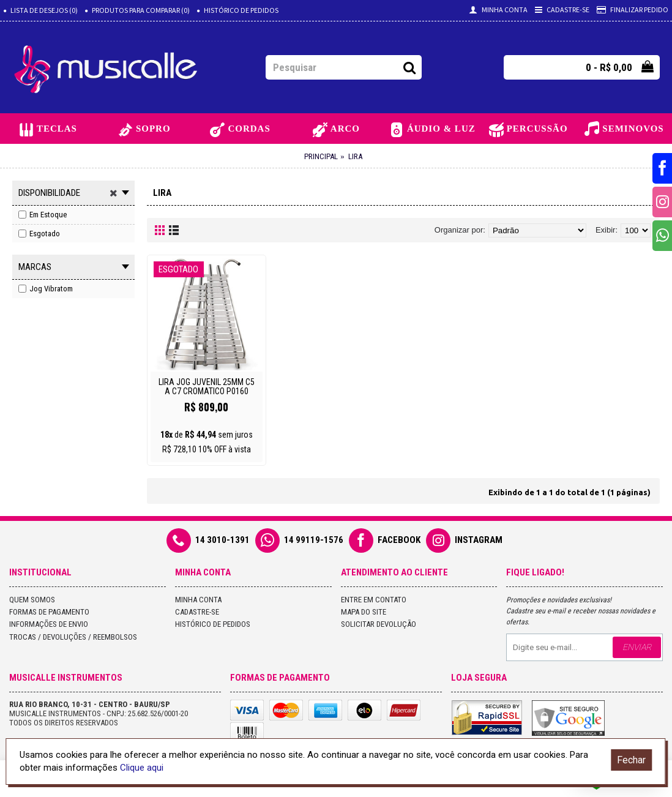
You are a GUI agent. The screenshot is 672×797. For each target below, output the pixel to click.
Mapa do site (364, 612)
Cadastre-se (197, 612)
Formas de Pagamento (49, 612)
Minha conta (198, 600)
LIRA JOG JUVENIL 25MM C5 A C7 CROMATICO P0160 (207, 387)
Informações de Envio (49, 624)
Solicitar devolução (379, 624)
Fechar (631, 760)
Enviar (637, 647)
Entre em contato (374, 600)
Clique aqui (142, 768)
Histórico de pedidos (213, 624)
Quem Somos (32, 600)
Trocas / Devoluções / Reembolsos (73, 637)
